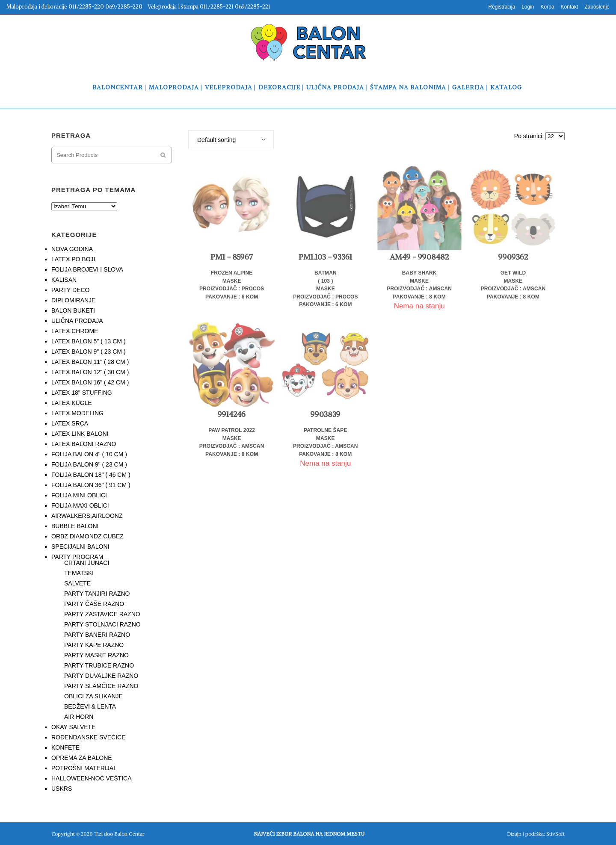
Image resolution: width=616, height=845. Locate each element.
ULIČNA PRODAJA (77, 321)
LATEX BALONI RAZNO (84, 444)
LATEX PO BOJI (73, 259)
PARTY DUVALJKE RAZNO (101, 676)
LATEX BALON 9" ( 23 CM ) (89, 352)
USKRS (62, 789)
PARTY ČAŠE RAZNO (94, 604)
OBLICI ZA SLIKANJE (93, 696)
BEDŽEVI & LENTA (90, 706)
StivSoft (555, 834)
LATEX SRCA (70, 423)
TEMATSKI (79, 573)
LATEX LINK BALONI (80, 434)
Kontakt (570, 7)
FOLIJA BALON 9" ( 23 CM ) (89, 464)
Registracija (502, 7)
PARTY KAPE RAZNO (94, 645)
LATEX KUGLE (72, 403)
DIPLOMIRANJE (73, 300)
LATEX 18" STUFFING (82, 393)
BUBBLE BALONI (75, 526)
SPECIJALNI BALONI (80, 547)
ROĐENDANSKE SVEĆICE (88, 737)
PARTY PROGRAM (77, 557)
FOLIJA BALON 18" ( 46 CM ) (91, 475)
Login (528, 7)
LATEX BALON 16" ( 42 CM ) (90, 382)
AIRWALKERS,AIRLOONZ (87, 516)
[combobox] (231, 140)
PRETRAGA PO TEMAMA (93, 190)
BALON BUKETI (73, 310)
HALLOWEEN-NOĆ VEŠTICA (91, 778)
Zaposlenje (597, 7)
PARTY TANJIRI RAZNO (97, 594)
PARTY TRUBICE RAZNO (99, 665)
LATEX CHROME (75, 331)
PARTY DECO (70, 290)
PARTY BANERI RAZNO (97, 635)
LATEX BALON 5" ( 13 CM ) (89, 341)
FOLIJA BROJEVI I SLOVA (87, 269)
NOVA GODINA (72, 249)
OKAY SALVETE (74, 727)
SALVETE (77, 583)
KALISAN (64, 280)
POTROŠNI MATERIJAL (84, 768)
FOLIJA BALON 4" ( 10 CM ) (89, 454)
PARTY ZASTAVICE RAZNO (102, 614)
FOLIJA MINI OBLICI (79, 495)
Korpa (548, 7)
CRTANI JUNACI (87, 563)
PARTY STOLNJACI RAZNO (102, 624)
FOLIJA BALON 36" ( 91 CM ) (91, 485)
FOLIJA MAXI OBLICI (80, 505)
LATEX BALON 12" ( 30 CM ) (90, 372)
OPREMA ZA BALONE (82, 758)
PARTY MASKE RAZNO (96, 655)
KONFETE (65, 747)
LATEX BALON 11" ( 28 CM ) (90, 362)
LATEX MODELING (77, 413)
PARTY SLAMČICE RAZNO (101, 686)
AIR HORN (79, 717)
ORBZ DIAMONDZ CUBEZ (87, 536)
